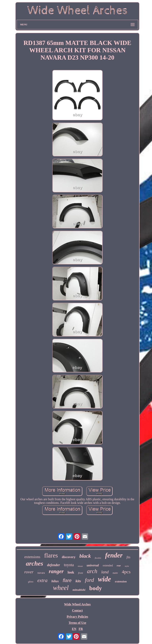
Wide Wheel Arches (77, 604)
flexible (98, 558)
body (95, 588)
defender (54, 565)
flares (51, 555)
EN (74, 629)
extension (121, 581)
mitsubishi (79, 590)
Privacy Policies (77, 617)
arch (92, 571)
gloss (31, 582)
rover (29, 572)
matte (115, 573)
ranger (56, 571)
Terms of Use (77, 623)
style (127, 566)
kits (78, 581)
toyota (69, 565)
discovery (69, 557)
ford (89, 580)
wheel (61, 588)
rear (119, 566)
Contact (77, 610)
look (71, 572)
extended (108, 566)
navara (41, 573)
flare (67, 580)
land (105, 572)
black (85, 556)
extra (42, 580)
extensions (32, 557)
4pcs (126, 572)
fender (114, 555)
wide (104, 579)
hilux (55, 581)
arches (35, 563)
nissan (80, 566)
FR (81, 629)
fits (128, 557)
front (81, 573)
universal (93, 565)
